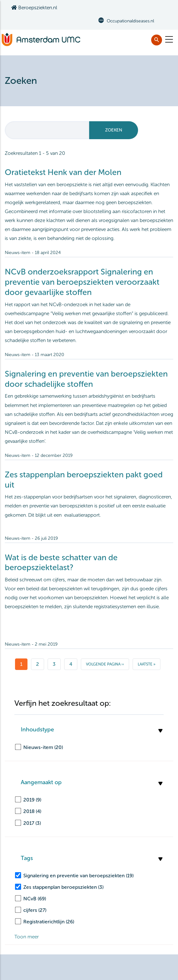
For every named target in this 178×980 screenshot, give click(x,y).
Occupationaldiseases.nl (130, 21)
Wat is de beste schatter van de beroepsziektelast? (61, 563)
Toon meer (27, 937)
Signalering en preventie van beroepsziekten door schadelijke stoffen (86, 379)
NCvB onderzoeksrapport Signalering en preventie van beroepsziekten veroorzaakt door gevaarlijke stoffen (82, 282)
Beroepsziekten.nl (34, 8)
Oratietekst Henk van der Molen (63, 172)
